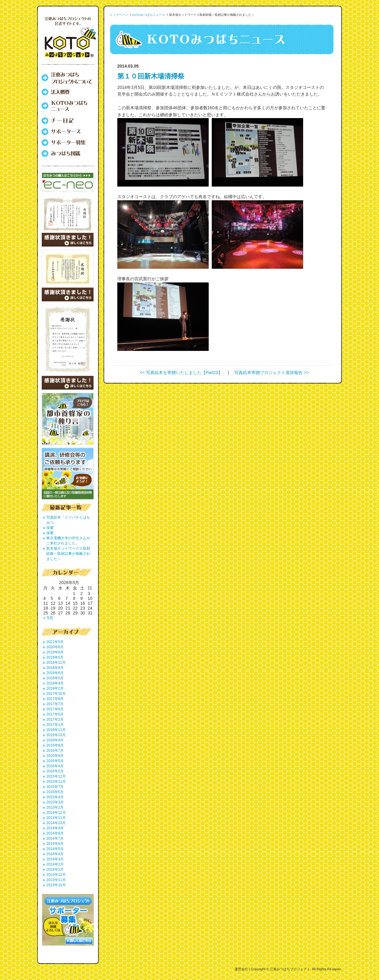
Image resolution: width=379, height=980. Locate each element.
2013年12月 (56, 875)
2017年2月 (55, 719)
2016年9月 (55, 740)
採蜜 (50, 528)
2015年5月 (55, 792)
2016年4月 (55, 766)
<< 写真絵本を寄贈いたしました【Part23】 (181, 373)
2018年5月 (55, 678)
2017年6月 (55, 709)
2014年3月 (55, 859)
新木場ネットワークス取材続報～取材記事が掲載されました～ (68, 554)
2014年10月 (56, 823)
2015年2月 (55, 807)
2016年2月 (55, 771)
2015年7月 (55, 787)
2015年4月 (55, 797)
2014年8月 (55, 833)
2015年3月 (55, 802)
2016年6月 (55, 756)
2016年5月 (55, 761)
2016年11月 (56, 730)
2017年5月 (55, 714)
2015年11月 (56, 782)
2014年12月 (56, 813)
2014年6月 (55, 844)
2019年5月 (55, 657)
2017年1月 (55, 725)
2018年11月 (56, 663)
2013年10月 (56, 885)
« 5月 (48, 618)
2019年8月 (55, 652)
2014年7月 (55, 838)
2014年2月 (55, 864)
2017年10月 (56, 694)
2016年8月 (55, 745)
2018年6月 (55, 673)
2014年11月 (56, 818)
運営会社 (241, 969)
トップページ (119, 15)
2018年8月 (55, 668)
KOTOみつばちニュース (149, 15)
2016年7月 (55, 751)
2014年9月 (55, 828)
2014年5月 (55, 849)
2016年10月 (56, 735)
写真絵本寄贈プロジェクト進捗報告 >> (271, 373)
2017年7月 (55, 704)
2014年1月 (55, 870)
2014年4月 (55, 854)
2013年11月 (56, 880)
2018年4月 (55, 683)
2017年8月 (55, 699)
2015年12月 (56, 776)
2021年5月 (55, 642)
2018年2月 (55, 688)
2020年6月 (55, 647)
